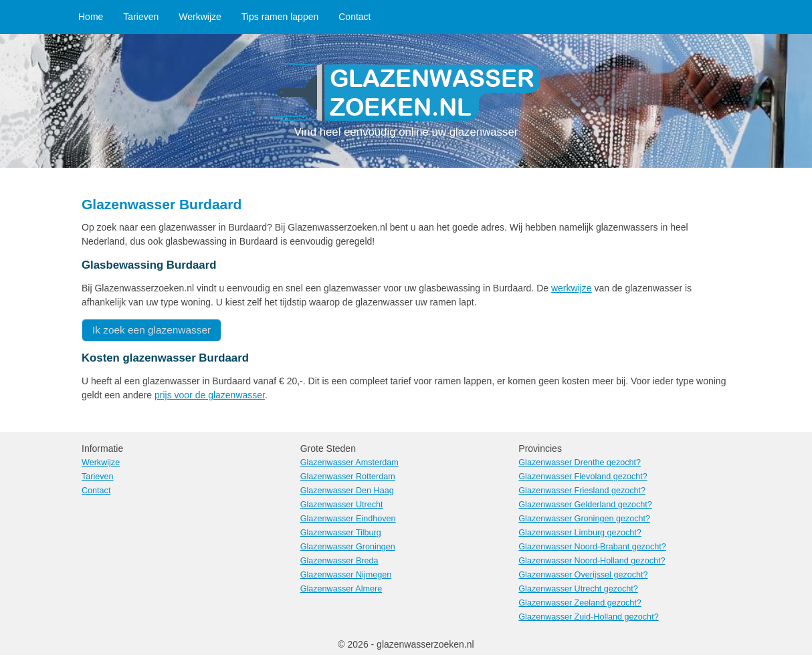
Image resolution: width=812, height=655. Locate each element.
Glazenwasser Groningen (348, 547)
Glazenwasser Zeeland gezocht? (580, 603)
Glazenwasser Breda (339, 561)
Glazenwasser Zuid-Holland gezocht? (588, 617)
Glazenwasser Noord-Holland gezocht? (592, 561)
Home (91, 17)
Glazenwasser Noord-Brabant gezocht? (592, 547)
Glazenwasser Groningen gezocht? (584, 519)
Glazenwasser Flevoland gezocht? (583, 477)
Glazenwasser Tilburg (341, 533)
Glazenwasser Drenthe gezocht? (580, 463)
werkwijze (572, 288)
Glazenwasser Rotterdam (348, 477)
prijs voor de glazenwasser (210, 395)
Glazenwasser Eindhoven (348, 519)
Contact (354, 17)
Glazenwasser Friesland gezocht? (582, 491)
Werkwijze (200, 17)
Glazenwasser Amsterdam (349, 463)
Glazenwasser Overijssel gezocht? (583, 575)
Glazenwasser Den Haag (347, 491)
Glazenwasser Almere (341, 589)
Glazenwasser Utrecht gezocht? (578, 589)
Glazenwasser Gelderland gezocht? (585, 505)
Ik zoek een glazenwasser (151, 330)
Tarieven (141, 17)
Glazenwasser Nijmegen (346, 575)
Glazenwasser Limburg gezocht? (580, 533)
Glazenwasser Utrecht (342, 505)
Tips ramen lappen (280, 17)
